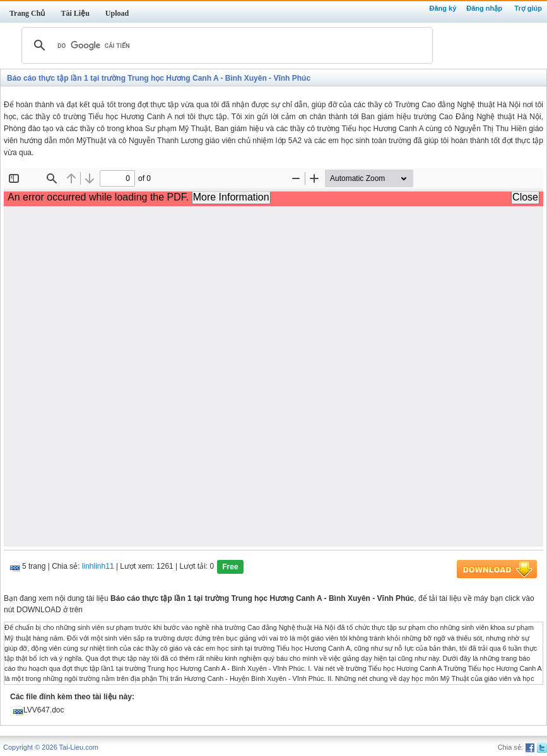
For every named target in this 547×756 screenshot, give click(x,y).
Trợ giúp (528, 8)
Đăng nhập (484, 8)
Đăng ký (443, 8)
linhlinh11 (98, 567)
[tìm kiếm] (225, 45)
